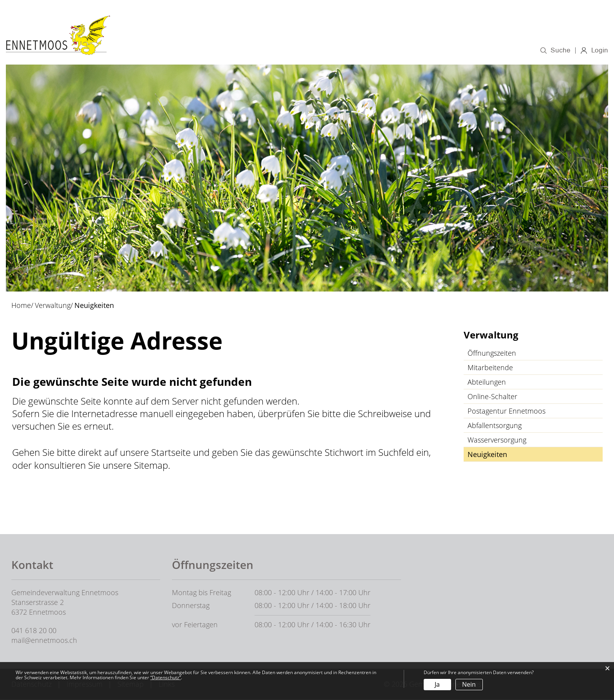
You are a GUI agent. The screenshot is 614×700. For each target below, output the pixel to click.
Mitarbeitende (490, 368)
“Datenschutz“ (166, 678)
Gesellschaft (500, 50)
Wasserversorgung (497, 441)
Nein (469, 684)
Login (599, 51)
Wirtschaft (447, 50)
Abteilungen (487, 383)
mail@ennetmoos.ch (44, 641)
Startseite (171, 453)
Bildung (403, 50)
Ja (437, 684)
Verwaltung (356, 50)
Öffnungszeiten (492, 354)
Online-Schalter (492, 397)
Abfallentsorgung (495, 426)
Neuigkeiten (508, 455)
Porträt (278, 50)
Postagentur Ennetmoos (507, 412)
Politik (312, 50)
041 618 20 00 (34, 631)
